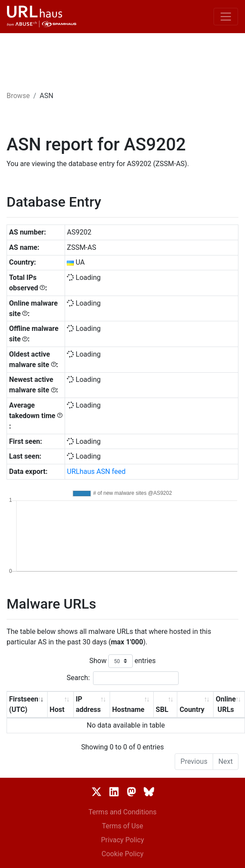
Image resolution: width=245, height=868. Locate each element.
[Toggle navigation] (226, 17)
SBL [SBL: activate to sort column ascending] (162, 710)
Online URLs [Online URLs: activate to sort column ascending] (226, 704)
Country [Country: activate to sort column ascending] (192, 710)
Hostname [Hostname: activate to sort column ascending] (128, 710)
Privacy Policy (122, 840)
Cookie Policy (123, 854)
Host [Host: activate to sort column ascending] (57, 710)
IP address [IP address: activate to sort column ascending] (88, 704)
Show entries (122, 661)
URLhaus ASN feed (96, 471)
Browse (18, 96)
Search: (122, 678)
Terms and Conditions (122, 812)
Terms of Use (122, 826)
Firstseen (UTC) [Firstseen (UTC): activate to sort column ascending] (24, 704)
